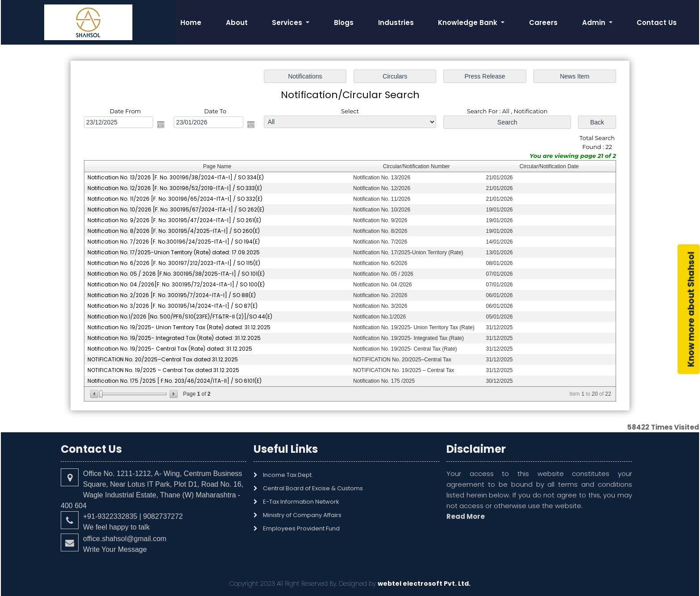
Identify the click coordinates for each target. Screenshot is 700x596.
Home (191, 23)
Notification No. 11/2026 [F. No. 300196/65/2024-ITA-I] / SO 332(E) (175, 199)
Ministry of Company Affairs (302, 515)
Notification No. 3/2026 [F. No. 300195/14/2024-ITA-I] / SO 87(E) (173, 306)
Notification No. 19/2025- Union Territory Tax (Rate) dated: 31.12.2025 (179, 327)
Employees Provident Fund (301, 528)
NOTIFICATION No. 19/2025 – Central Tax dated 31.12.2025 (163, 370)
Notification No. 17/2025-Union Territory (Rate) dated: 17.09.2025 (174, 252)
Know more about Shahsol (691, 309)
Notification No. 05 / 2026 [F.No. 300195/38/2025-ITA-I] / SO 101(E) (176, 274)
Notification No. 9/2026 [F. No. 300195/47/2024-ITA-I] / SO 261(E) (174, 220)
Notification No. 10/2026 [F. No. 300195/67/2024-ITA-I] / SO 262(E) (176, 209)
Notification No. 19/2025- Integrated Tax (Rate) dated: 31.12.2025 (174, 338)
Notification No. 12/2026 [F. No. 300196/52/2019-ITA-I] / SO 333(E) (175, 188)
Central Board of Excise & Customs (313, 488)
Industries (396, 23)
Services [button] (288, 23)
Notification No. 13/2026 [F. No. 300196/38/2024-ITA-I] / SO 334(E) (176, 177)
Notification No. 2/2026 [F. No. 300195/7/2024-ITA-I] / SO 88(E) (172, 295)
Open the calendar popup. (161, 124)
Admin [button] (595, 23)
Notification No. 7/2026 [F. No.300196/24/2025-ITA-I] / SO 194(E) (174, 242)
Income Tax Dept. (288, 475)
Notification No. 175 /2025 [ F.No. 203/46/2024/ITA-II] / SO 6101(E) (175, 381)
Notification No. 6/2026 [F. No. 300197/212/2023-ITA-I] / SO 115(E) (174, 263)
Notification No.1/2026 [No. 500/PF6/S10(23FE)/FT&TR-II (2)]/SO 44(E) (180, 317)
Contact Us (657, 23)
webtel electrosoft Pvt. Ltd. (424, 584)
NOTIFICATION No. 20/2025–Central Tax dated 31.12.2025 (163, 359)
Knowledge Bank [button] (469, 23)
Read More (466, 516)
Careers (543, 23)
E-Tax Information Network (301, 502)
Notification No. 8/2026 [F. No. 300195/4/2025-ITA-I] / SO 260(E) (174, 231)
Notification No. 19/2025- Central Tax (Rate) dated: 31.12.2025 (170, 349)
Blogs (344, 23)
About (237, 23)
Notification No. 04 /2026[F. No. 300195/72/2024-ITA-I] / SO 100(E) (176, 284)
